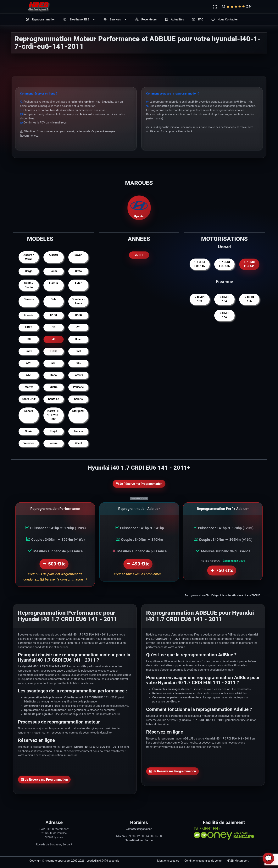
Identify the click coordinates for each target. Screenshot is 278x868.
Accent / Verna (29, 257)
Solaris (78, 399)
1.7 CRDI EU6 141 (249, 264)
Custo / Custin (29, 285)
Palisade (78, 387)
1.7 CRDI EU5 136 (224, 264)
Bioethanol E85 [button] (79, 20)
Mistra (54, 387)
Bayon (78, 255)
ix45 (78, 363)
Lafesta (78, 375)
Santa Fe (53, 399)
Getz (53, 299)
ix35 (54, 363)
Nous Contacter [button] (225, 20)
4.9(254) (237, 7)
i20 (78, 327)
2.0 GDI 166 (249, 299)
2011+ (139, 255)
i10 (53, 327)
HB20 (29, 327)
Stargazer (78, 411)
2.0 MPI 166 (224, 315)
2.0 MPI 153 (200, 299)
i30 (29, 339)
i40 (53, 339)
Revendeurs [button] (146, 20)
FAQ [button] (198, 20)
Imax (29, 351)
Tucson (78, 431)
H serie (29, 315)
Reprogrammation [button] (40, 20)
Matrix (29, 387)
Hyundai (139, 207)
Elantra (54, 283)
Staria (29, 431)
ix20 (78, 351)
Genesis (29, 299)
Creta (78, 271)
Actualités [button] (174, 20)
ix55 (29, 375)
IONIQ (53, 351)
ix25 (29, 363)
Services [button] (115, 20)
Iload (78, 339)
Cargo (29, 271)
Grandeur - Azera (78, 301)
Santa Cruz (29, 399)
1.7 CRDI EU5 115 (200, 264)
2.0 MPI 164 (224, 299)
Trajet (54, 431)
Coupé (54, 271)
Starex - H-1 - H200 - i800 (53, 415)
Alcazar (54, 255)
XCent (78, 443)
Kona (54, 375)
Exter (78, 283)
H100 (54, 315)
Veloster (29, 443)
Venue (54, 443)
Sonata (29, 411)
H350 (78, 315)
